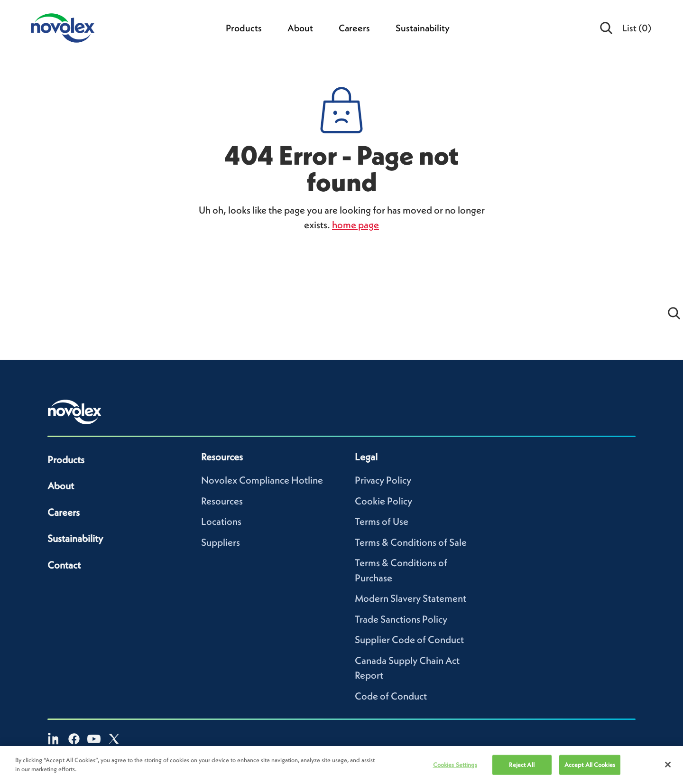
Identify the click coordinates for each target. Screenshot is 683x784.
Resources (222, 501)
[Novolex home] (75, 412)
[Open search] (607, 28)
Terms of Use (382, 521)
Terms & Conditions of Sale (411, 542)
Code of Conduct (391, 696)
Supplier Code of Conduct (409, 639)
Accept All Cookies (590, 768)
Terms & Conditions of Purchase (401, 570)
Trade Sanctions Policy (401, 619)
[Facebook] (74, 739)
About (300, 28)
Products (244, 28)
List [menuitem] (637, 28)
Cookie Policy (383, 501)
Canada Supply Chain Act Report (407, 668)
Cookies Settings (455, 768)
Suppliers (221, 542)
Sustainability (423, 28)
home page (355, 225)
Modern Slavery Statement (411, 598)
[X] (114, 739)
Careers (354, 28)
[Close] (668, 767)
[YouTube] (94, 739)
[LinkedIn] (54, 739)
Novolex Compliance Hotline (262, 480)
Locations (221, 521)
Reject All (521, 768)
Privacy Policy (383, 480)
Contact (64, 565)
